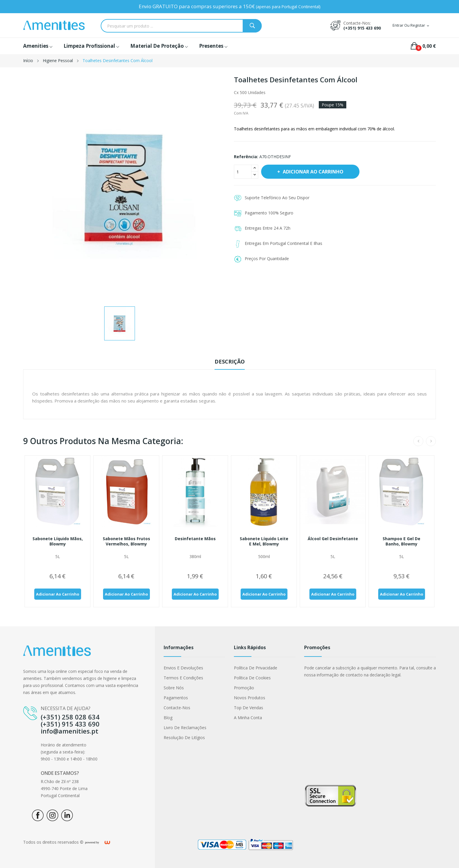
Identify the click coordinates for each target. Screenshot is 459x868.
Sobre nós (174, 688)
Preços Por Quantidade (267, 259)
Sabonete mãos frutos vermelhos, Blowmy (126, 541)
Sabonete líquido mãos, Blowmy (58, 541)
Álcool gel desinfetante (333, 539)
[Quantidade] (243, 172)
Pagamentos (176, 698)
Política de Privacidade (256, 668)
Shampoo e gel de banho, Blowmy (401, 541)
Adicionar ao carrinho (312, 172)
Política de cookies (252, 678)
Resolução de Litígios (184, 737)
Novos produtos (250, 698)
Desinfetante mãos (195, 539)
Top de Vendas (249, 708)
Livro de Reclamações (185, 728)
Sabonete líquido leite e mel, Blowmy (264, 541)
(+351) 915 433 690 (362, 28)
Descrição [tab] (230, 361)
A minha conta (248, 718)
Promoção (244, 688)
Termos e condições (183, 678)
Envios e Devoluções (183, 668)
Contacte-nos (177, 708)
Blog (168, 718)
